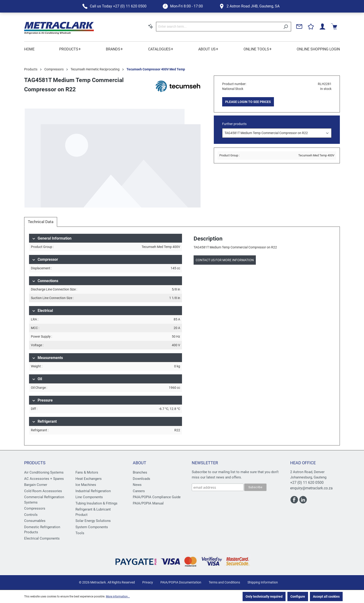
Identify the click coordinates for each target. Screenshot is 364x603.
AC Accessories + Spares (44, 479)
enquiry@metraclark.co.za (311, 488)
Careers (139, 491)
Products (35, 463)
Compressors (35, 508)
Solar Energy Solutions (93, 521)
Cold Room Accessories (43, 491)
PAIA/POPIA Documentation (181, 582)
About (140, 463)
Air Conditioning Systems (44, 472)
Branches (140, 472)
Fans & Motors (87, 472)
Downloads (141, 479)
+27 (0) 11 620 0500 (307, 483)
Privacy (148, 582)
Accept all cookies (326, 596)
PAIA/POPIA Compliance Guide (157, 497)
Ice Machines (86, 485)
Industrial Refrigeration (93, 491)
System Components (92, 527)
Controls (31, 515)
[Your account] (322, 26)
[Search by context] (151, 26)
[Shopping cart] (334, 26)
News (137, 485)
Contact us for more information (225, 260)
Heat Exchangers (89, 479)
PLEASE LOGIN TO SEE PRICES (248, 102)
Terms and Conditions (224, 582)
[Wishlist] (311, 26)
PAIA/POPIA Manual (148, 503)
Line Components (89, 497)
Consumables (35, 521)
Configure (298, 596)
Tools (80, 533)
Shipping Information (263, 582)
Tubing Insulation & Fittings (96, 503)
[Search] (286, 27)
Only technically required (264, 596)
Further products (234, 124)
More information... (118, 596)
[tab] (41, 222)
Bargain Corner (36, 485)
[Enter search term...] (218, 27)
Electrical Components (42, 538)
